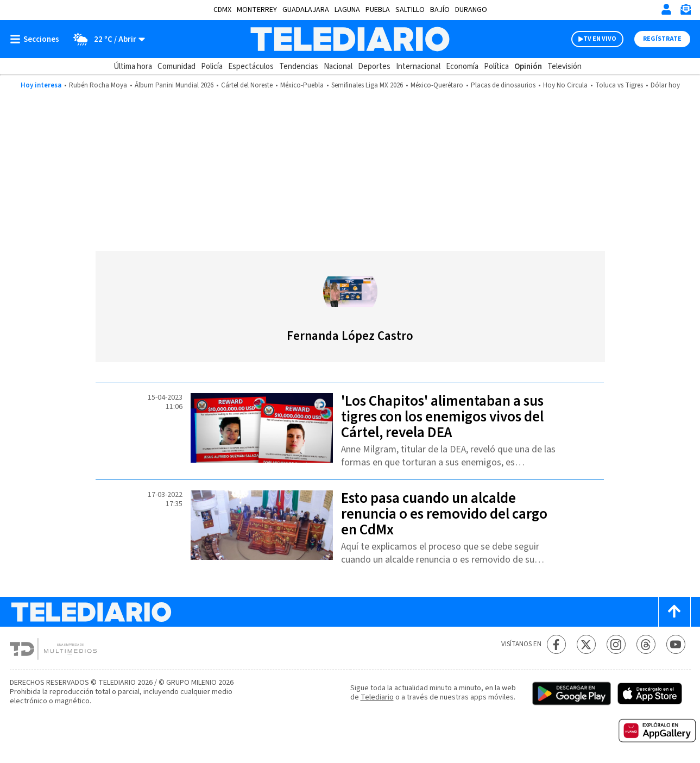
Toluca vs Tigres (619, 85)
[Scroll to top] (674, 612)
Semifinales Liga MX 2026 (367, 85)
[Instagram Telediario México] (616, 644)
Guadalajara (306, 10)
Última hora (133, 67)
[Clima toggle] (106, 39)
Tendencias (299, 67)
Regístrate (662, 39)
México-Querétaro (437, 85)
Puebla (378, 10)
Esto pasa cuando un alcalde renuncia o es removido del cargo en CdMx (444, 514)
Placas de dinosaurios (503, 85)
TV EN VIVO (600, 39)
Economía (462, 67)
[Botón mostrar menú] (37, 39)
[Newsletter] (685, 12)
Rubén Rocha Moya (98, 85)
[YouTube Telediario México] (676, 644)
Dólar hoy (665, 85)
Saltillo (410, 10)
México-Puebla (302, 85)
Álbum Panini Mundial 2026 (174, 85)
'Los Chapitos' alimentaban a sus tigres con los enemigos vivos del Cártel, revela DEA (442, 417)
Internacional (418, 67)
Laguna (347, 10)
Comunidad (176, 67)
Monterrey (257, 10)
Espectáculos (251, 67)
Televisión (565, 67)
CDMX (222, 10)
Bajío (440, 10)
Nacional (338, 67)
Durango (471, 10)
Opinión (528, 67)
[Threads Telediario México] (646, 644)
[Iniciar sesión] (666, 9)
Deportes (374, 67)
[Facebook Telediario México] (556, 644)
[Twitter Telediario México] (586, 644)
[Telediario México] (350, 39)
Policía (212, 67)
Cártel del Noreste (247, 85)
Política (496, 67)
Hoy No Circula (565, 85)
